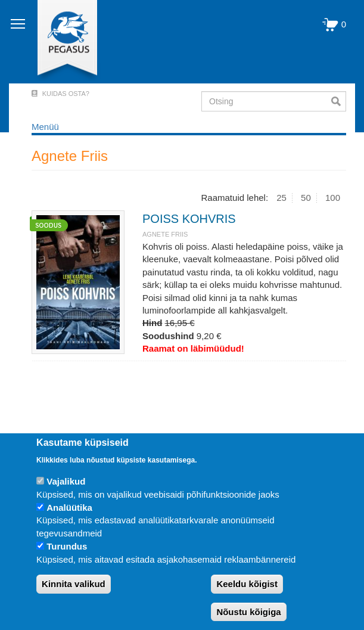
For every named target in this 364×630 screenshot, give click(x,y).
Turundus (67, 546)
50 (306, 198)
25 (281, 198)
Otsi (339, 101)
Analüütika (69, 508)
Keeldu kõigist (247, 584)
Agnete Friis (165, 234)
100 (333, 198)
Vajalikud (66, 481)
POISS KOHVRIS (189, 219)
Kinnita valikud (74, 584)
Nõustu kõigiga (248, 612)
